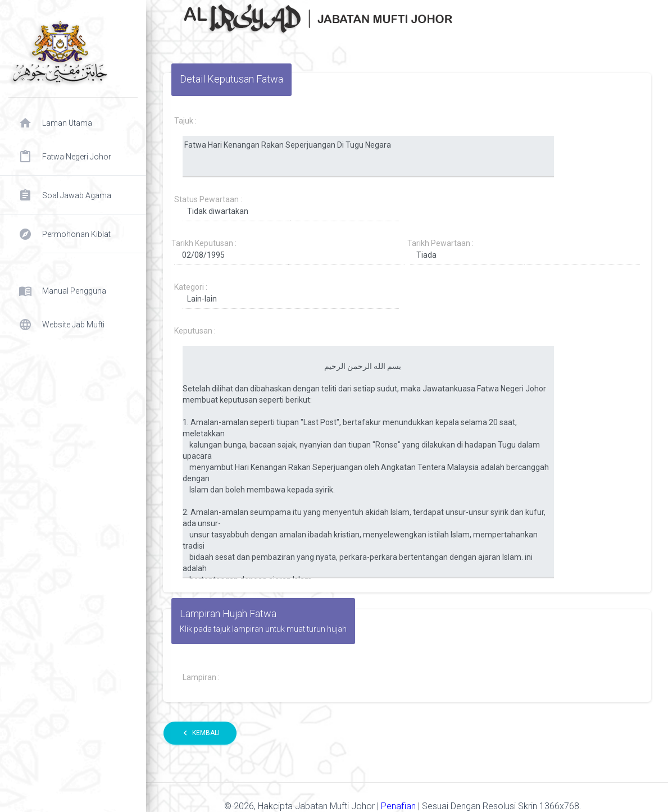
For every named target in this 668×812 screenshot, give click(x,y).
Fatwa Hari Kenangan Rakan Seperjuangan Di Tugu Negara (368, 157)
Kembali (200, 733)
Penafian (399, 806)
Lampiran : (201, 677)
